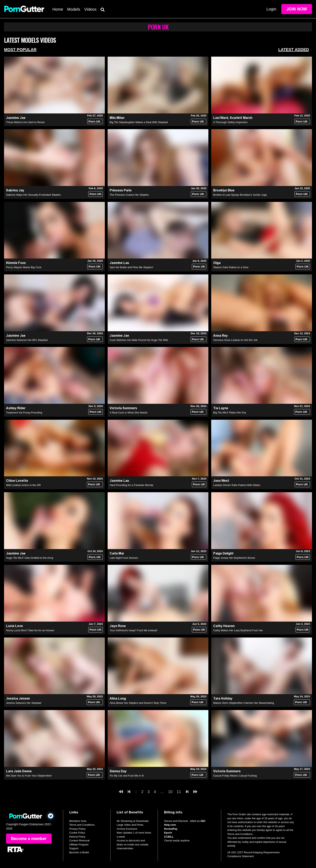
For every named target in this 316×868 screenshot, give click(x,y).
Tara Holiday (223, 698)
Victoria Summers (123, 408)
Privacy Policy (77, 829)
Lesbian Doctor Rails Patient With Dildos (237, 485)
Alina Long (118, 698)
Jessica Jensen (18, 698)
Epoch (168, 833)
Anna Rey (220, 336)
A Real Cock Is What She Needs (128, 413)
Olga (217, 263)
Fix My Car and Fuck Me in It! (127, 776)
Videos (90, 9)
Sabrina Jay (15, 190)
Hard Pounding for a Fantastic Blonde (131, 485)
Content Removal (79, 840)
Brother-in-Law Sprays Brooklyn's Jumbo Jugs (240, 195)
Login (271, 9)
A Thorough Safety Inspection (230, 122)
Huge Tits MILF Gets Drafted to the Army (30, 558)
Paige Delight (223, 553)
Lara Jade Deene (19, 771)
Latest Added (294, 50)
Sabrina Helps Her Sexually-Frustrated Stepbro (33, 195)
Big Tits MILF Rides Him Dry (230, 413)
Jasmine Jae (16, 118)
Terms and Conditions (82, 825)
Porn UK (95, 121)
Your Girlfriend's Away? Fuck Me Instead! (134, 630)
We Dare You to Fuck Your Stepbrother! (29, 776)
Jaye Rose (118, 626)
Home (58, 9)
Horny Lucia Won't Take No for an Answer (30, 630)
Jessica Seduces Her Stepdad (24, 703)
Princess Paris (121, 190)
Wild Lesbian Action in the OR (23, 485)
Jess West (221, 481)
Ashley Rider (16, 408)
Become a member (29, 839)
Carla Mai (117, 553)
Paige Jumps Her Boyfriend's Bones (234, 558)
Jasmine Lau (119, 263)
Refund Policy (77, 837)
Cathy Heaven (224, 626)
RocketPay (171, 829)
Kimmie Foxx (16, 263)
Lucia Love (14, 626)
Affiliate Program (79, 845)
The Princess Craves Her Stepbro (129, 195)
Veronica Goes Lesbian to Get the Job (235, 340)
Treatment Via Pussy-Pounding (24, 413)
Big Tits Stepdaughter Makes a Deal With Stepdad (139, 122)
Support (74, 848)
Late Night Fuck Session (124, 558)
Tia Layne (221, 408)
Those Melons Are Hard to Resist (25, 122)
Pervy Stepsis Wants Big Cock (24, 267)
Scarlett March (241, 118)
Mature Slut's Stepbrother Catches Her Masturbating (244, 703)
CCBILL (169, 837)
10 (170, 792)
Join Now (297, 9)
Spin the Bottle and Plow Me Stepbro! (131, 267)
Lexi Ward (221, 118)
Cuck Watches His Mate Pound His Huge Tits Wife (139, 340)
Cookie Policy (77, 833)
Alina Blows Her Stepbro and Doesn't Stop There (138, 703)
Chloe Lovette (17, 481)
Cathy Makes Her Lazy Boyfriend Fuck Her (238, 630)
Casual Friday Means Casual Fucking (235, 776)
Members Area (78, 821)
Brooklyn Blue (224, 190)
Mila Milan (117, 118)
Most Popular (20, 50)
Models (74, 9)
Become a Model (79, 852)
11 (179, 792)
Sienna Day (118, 771)
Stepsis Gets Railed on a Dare (231, 267)
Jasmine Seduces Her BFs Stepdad (27, 340)
